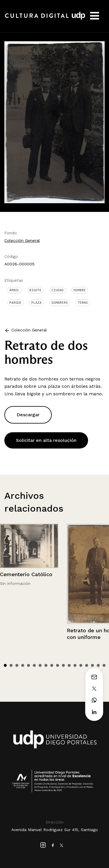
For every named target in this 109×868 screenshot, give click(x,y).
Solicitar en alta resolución (46, 440)
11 (63, 665)
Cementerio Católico (26, 574)
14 (81, 665)
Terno (83, 303)
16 (92, 665)
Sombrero (60, 303)
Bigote (35, 290)
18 (104, 665)
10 (58, 665)
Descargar (28, 415)
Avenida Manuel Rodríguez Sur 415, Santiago (55, 830)
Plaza (36, 303)
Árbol (14, 290)
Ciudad (58, 290)
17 (98, 665)
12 (69, 665)
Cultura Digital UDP (45, 19)
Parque (15, 303)
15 (87, 665)
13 (75, 665)
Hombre (80, 290)
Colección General (22, 240)
